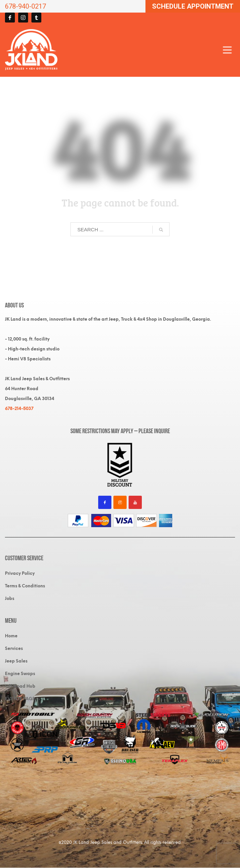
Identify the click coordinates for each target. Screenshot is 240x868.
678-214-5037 (19, 409)
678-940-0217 (25, 6)
